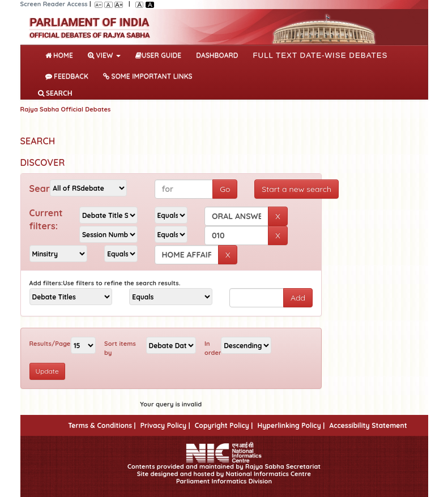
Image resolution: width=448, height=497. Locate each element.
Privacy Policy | (165, 425)
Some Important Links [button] (148, 76)
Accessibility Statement (368, 425)
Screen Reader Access (54, 4)
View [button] (104, 55)
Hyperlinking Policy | (291, 425)
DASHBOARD (217, 55)
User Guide (158, 55)
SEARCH (55, 93)
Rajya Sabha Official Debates (66, 109)
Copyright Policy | (224, 425)
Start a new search (296, 189)
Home (61, 54)
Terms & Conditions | (102, 425)
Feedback (67, 76)
